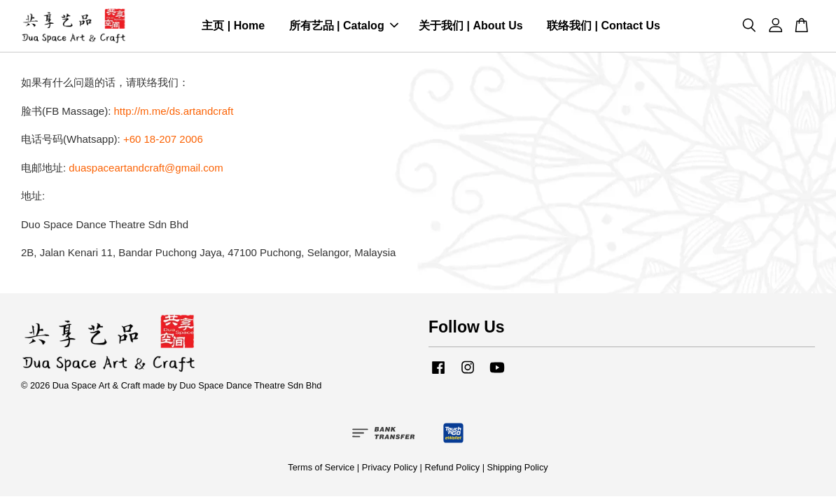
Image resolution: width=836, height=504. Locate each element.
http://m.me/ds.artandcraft (174, 113)
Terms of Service (321, 469)
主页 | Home (233, 27)
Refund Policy (452, 469)
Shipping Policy (518, 469)
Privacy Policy (390, 469)
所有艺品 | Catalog (344, 27)
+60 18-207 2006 (163, 141)
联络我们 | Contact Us (604, 27)
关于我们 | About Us (471, 27)
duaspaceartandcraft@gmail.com (146, 170)
